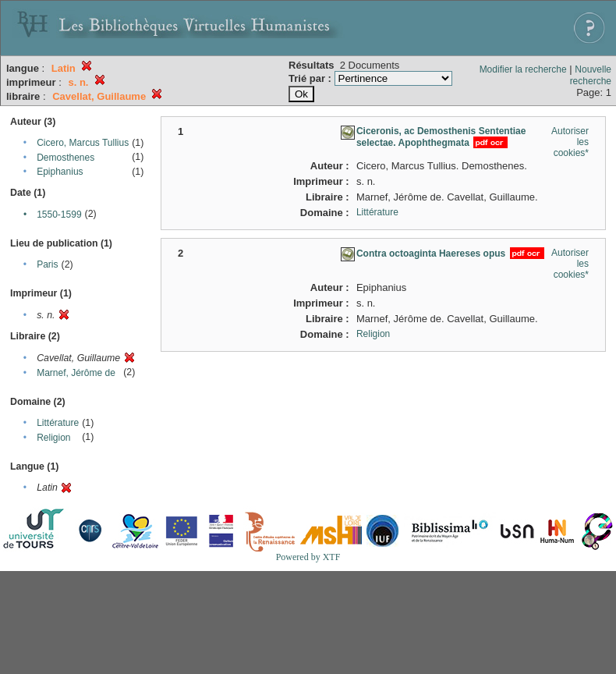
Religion (53, 438)
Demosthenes (65, 158)
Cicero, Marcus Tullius (83, 143)
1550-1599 (59, 215)
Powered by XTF (308, 557)
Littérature (58, 423)
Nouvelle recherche (591, 75)
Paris (47, 264)
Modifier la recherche (523, 69)
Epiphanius (60, 172)
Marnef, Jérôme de (76, 373)
